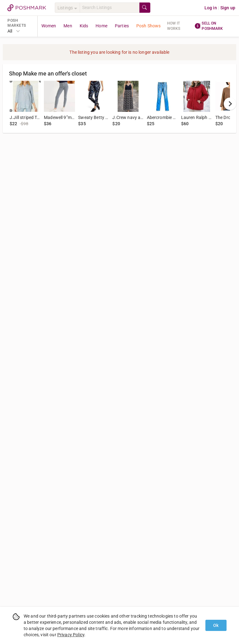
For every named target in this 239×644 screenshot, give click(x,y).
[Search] (110, 8)
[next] (230, 104)
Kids (84, 26)
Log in (211, 8)
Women (49, 26)
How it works (174, 26)
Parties (122, 26)
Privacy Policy (71, 635)
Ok (216, 625)
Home (101, 26)
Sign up (228, 8)
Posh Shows (149, 26)
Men (68, 26)
